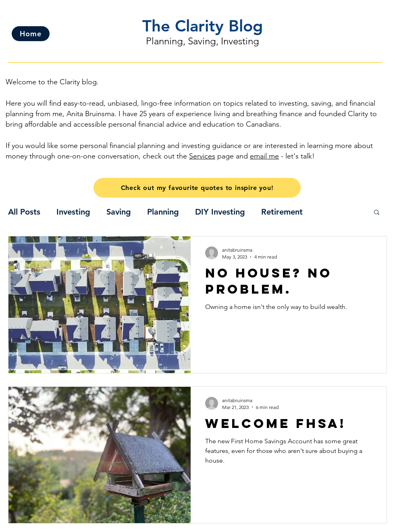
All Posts (24, 212)
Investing (73, 212)
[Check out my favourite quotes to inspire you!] (197, 188)
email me (264, 156)
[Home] (31, 34)
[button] (377, 213)
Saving (119, 212)
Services (202, 156)
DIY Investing (220, 212)
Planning (163, 212)
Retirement (282, 212)
